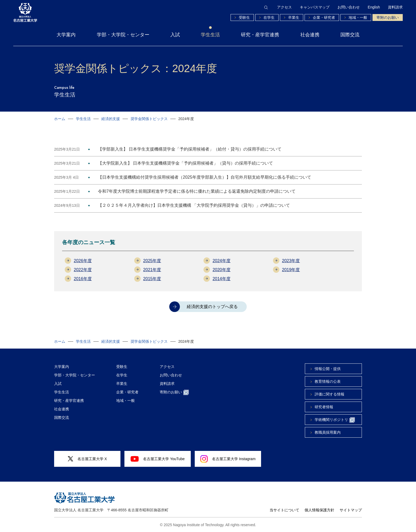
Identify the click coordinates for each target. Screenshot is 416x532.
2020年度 (222, 270)
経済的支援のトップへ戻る (212, 307)
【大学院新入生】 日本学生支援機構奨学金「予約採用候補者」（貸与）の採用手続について (185, 163)
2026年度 (83, 261)
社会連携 (310, 35)
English (374, 7)
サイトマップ (351, 510)
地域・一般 (358, 17)
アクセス (284, 7)
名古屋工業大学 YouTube (158, 459)
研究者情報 (324, 407)
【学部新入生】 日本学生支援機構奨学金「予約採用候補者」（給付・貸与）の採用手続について (190, 149)
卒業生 (294, 17)
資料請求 (395, 7)
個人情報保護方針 (319, 510)
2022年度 (83, 270)
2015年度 (152, 279)
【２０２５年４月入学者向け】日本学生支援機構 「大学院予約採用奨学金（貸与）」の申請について (194, 205)
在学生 (269, 17)
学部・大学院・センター (123, 35)
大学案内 (66, 35)
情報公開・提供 (328, 369)
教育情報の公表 (328, 381)
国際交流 (350, 35)
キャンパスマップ (315, 7)
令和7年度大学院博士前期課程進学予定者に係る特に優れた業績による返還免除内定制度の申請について (197, 191)
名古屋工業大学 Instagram (228, 459)
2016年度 (83, 279)
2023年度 (291, 261)
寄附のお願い (388, 17)
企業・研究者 (324, 17)
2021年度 (152, 270)
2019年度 (291, 270)
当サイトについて (284, 510)
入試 (175, 35)
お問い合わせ (349, 7)
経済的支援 (111, 119)
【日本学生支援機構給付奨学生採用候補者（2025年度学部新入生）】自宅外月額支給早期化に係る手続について (205, 177)
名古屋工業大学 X (87, 459)
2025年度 (152, 261)
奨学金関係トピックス (149, 119)
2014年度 (222, 279)
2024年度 (222, 261)
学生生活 (210, 35)
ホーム (60, 119)
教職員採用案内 (328, 432)
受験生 (244, 17)
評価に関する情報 (330, 394)
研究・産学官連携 (260, 35)
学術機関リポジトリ (335, 420)
